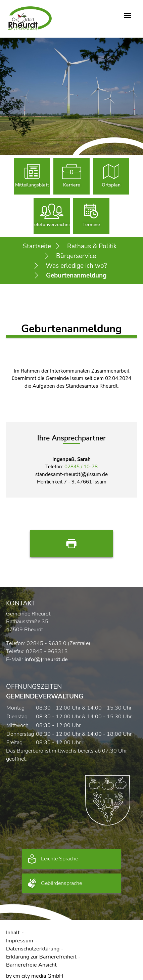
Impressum (20, 941)
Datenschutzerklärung (33, 949)
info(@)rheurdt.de (46, 659)
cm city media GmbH (38, 976)
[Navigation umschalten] (128, 15)
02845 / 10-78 (81, 467)
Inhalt (13, 933)
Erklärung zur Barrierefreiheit (41, 957)
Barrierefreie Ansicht (31, 965)
